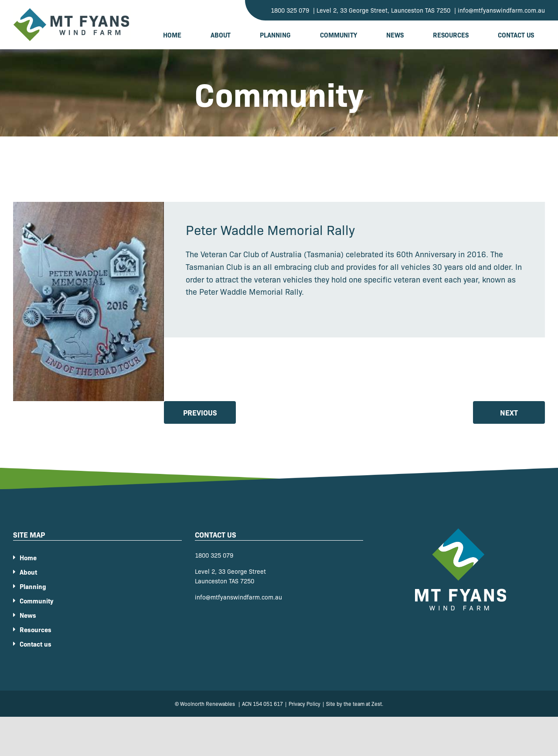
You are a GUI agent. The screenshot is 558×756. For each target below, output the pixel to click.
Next (509, 412)
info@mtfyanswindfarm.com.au (238, 597)
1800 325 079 (214, 555)
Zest (377, 703)
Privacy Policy (305, 703)
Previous (200, 412)
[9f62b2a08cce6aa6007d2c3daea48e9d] (88, 301)
